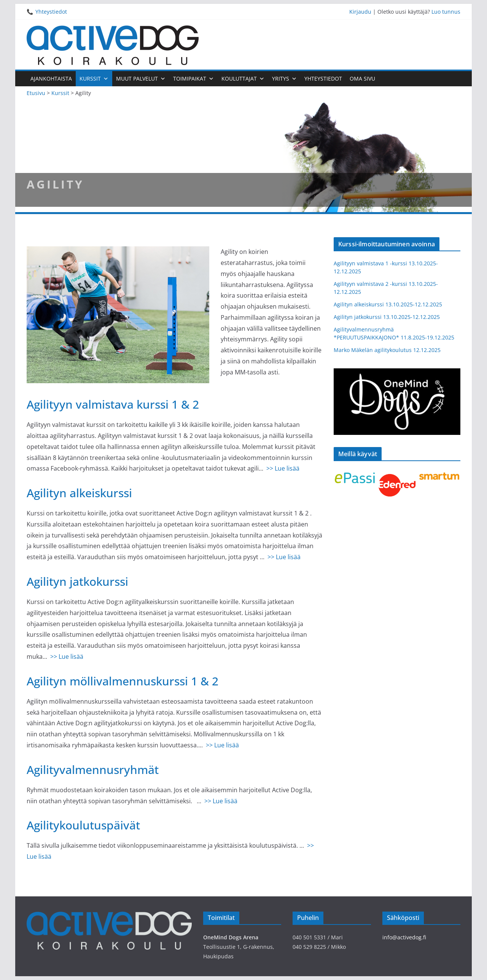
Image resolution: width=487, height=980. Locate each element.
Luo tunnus (446, 12)
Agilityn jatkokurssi (77, 581)
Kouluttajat (243, 79)
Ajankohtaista (51, 78)
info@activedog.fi (404, 937)
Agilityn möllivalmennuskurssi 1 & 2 (123, 681)
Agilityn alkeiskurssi (79, 493)
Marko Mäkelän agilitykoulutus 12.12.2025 (387, 350)
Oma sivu (362, 78)
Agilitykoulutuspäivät (83, 825)
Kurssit (94, 79)
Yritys (284, 79)
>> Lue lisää (283, 468)
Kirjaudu (360, 12)
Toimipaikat (193, 79)
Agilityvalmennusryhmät (93, 770)
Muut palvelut (141, 79)
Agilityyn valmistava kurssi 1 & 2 (113, 404)
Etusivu (36, 93)
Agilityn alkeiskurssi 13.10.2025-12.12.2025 (388, 304)
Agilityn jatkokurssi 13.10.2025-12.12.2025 (387, 317)
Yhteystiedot (51, 12)
